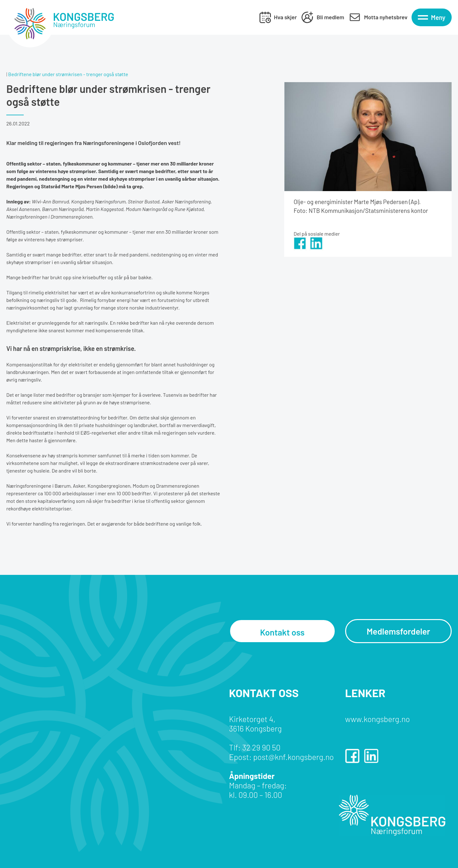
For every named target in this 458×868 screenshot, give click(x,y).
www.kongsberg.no (378, 719)
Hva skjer (285, 17)
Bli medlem (330, 17)
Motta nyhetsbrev (386, 17)
